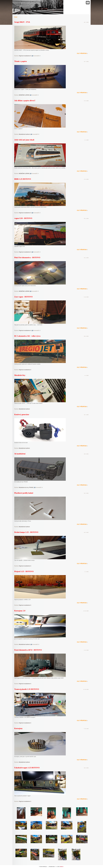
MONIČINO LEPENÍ (24, 95)
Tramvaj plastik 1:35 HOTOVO (27, 689)
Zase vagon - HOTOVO (23, 297)
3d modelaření (20, 454)
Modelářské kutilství (24, 134)
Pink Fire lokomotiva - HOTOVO (27, 258)
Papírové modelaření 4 (25, 213)
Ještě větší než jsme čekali (24, 140)
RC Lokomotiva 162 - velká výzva (27, 336)
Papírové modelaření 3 (25, 605)
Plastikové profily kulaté (24, 493)
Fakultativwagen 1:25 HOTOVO (27, 768)
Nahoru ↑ (62, 867)
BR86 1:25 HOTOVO (23, 179)
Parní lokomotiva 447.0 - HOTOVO (28, 650)
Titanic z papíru (21, 61)
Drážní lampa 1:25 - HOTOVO (26, 532)
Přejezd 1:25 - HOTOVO (24, 571)
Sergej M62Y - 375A (22, 22)
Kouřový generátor (22, 414)
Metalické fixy (20, 375)
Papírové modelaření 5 (25, 56)
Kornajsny (18, 728)
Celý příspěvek (82, 53)
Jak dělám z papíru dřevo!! (25, 101)
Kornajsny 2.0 (20, 611)
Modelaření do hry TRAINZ (26, 487)
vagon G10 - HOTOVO (23, 218)
